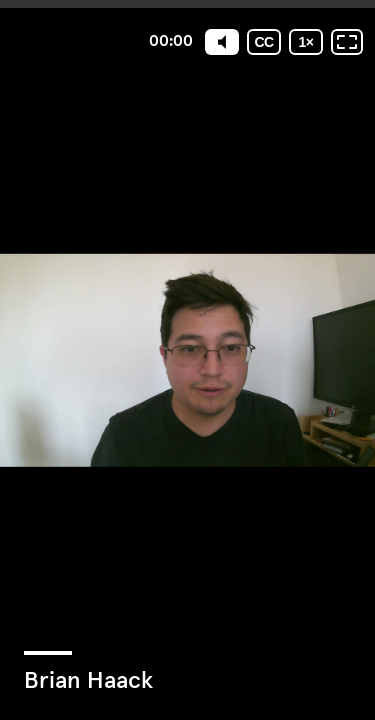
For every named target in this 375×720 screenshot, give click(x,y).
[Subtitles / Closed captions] (264, 42)
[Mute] (222, 42)
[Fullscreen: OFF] (347, 42)
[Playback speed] (306, 42)
